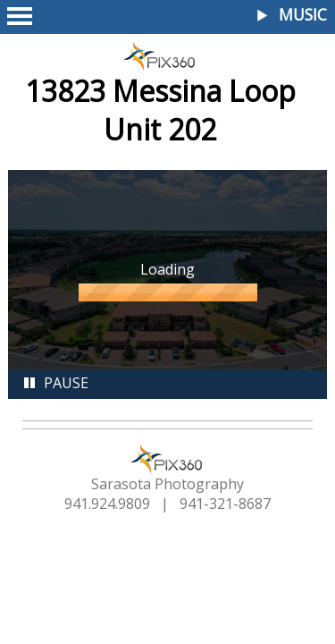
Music (303, 15)
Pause (55, 383)
